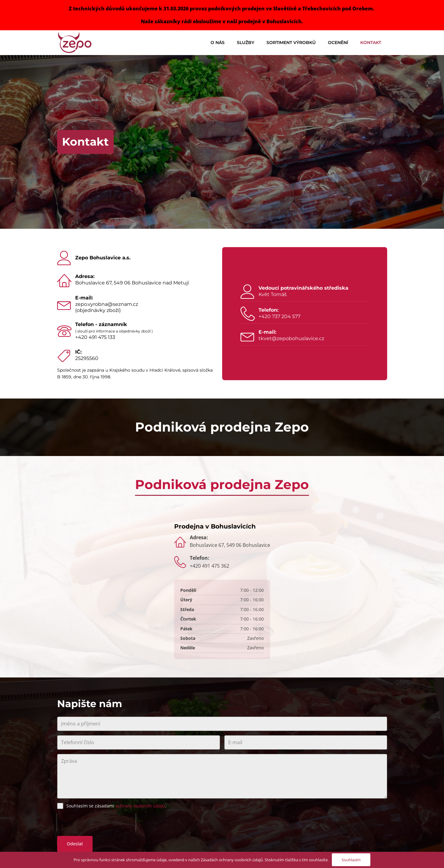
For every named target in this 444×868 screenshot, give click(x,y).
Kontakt (371, 43)
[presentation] (96, 822)
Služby (246, 43)
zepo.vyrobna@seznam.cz (107, 304)
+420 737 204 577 (279, 316)
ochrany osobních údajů (140, 806)
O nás (218, 43)
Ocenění (338, 43)
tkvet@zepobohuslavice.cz (291, 338)
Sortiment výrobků (291, 43)
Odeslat (75, 844)
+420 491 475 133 (95, 337)
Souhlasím (351, 860)
